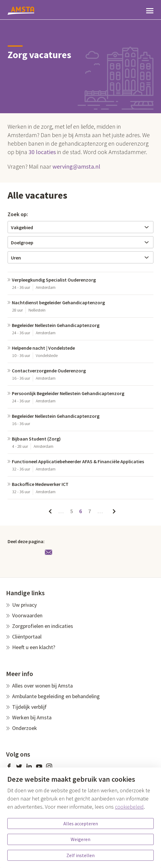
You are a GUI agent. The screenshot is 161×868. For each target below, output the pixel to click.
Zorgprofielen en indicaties (43, 626)
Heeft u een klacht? (34, 647)
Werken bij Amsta (32, 717)
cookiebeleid (129, 807)
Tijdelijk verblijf (29, 707)
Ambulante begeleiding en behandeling (56, 696)
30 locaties (42, 152)
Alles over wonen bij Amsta (42, 686)
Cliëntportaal (27, 637)
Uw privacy (24, 605)
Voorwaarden (27, 615)
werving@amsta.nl (76, 166)
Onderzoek (25, 728)
